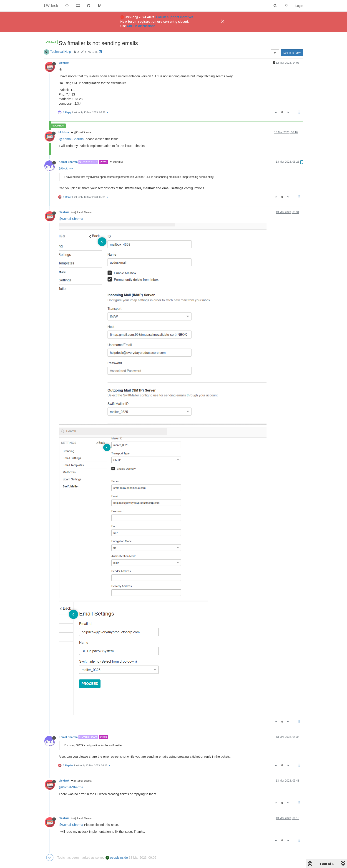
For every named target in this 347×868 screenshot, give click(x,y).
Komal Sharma (68, 162)
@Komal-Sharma (72, 139)
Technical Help (61, 52)
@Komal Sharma (81, 132)
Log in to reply (292, 53)
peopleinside (117, 858)
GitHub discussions (141, 26)
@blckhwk (117, 162)
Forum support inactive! (175, 17)
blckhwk (64, 63)
